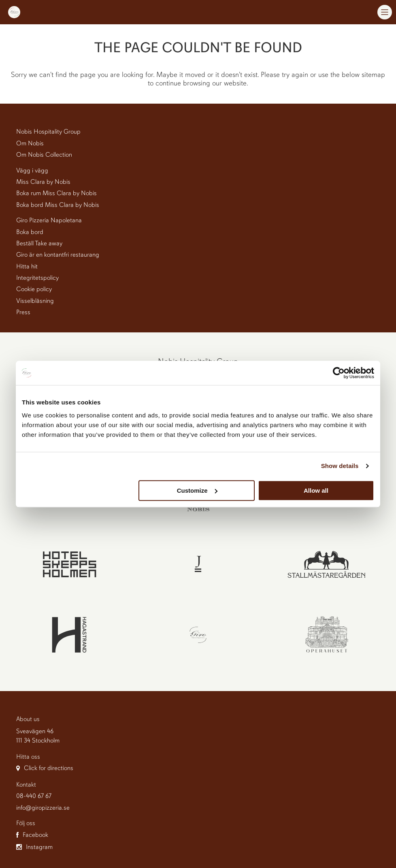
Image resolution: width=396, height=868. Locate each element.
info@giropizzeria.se (43, 808)
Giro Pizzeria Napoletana (49, 220)
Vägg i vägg (32, 170)
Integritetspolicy (37, 278)
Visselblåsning (35, 301)
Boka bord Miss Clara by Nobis (58, 205)
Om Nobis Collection (44, 155)
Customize (197, 490)
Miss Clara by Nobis (43, 182)
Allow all (316, 490)
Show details (340, 466)
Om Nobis (30, 143)
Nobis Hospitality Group (48, 132)
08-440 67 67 (34, 796)
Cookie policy (34, 289)
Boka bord (30, 232)
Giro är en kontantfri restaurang (58, 255)
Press (23, 312)
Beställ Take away (39, 243)
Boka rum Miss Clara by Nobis (56, 193)
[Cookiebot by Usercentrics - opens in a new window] (339, 373)
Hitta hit (27, 266)
